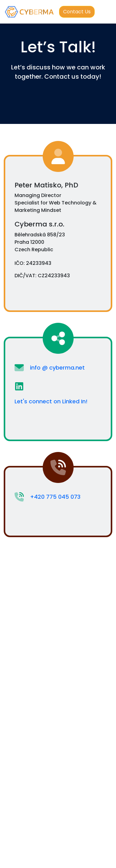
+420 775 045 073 (55, 497)
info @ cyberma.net (57, 368)
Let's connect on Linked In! (51, 401)
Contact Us (77, 12)
